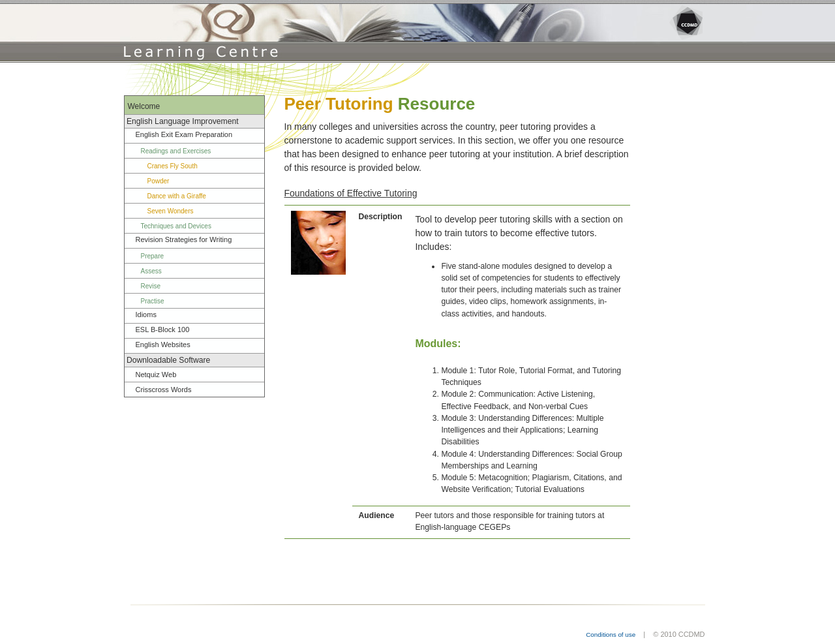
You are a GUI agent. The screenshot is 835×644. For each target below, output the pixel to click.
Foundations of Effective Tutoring (351, 193)
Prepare (153, 256)
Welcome (144, 106)
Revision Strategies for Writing (184, 239)
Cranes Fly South (173, 166)
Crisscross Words (164, 390)
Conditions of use (611, 635)
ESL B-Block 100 (163, 330)
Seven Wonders (171, 211)
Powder (159, 181)
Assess (151, 271)
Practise (153, 301)
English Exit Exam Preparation (184, 134)
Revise (151, 286)
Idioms (146, 314)
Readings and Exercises (176, 151)
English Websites (163, 345)
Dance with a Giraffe (177, 196)
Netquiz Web (156, 375)
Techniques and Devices (176, 226)
